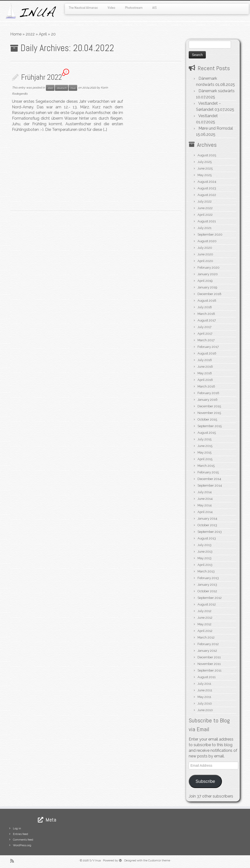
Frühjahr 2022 (42, 77)
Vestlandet (208, 116)
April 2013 (205, 565)
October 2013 (207, 525)
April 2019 (205, 281)
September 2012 (210, 598)
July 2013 (204, 545)
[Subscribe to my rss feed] (14, 861)
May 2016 (205, 373)
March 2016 (206, 386)
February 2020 (208, 268)
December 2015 (209, 406)
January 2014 (207, 519)
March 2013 (206, 571)
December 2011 (209, 657)
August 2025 (207, 155)
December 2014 (209, 479)
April (43, 34)
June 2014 (205, 499)
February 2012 (208, 644)
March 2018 (206, 314)
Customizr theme (159, 861)
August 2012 (207, 604)
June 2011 (205, 690)
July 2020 (205, 248)
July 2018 (205, 307)
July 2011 (204, 684)
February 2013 (208, 578)
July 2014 (205, 492)
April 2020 (205, 261)
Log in (17, 828)
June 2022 (205, 208)
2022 (30, 34)
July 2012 (204, 611)
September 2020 (210, 234)
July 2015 (204, 439)
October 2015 (207, 419)
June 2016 (205, 367)
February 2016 (208, 393)
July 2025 (205, 162)
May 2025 (205, 175)
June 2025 (205, 168)
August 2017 (207, 320)
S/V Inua (95, 861)
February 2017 (208, 347)
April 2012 (205, 631)
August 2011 (207, 677)
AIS (155, 8)
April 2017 (205, 334)
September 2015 (210, 426)
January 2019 (207, 287)
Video (111, 8)
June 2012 (205, 618)
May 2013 (204, 558)
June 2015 (205, 446)
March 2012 (206, 637)
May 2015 (204, 452)
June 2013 (205, 552)
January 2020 (208, 274)
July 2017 (204, 327)
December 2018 (209, 294)
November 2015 (209, 413)
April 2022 (205, 215)
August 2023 (207, 188)
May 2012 (204, 624)
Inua (73, 88)
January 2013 (207, 585)
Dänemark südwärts (217, 91)
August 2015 (207, 433)
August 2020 (207, 241)
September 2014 (210, 485)
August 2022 (207, 195)
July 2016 (205, 360)
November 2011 (209, 664)
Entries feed (21, 834)
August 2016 (207, 353)
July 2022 (205, 201)
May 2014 (205, 505)
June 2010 (205, 710)
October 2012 (207, 591)
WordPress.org (22, 845)
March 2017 (206, 340)
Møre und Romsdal (216, 128)
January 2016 (208, 400)
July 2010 (205, 703)
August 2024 (207, 182)
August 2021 (207, 221)
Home (16, 34)
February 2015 (208, 472)
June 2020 (205, 254)
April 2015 (205, 459)
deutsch (62, 88)
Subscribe (205, 781)
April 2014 (205, 512)
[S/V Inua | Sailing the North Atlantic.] (29, 11)
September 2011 (209, 670)
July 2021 (204, 228)
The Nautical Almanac (83, 8)
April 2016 (205, 380)
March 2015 (206, 466)
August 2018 (207, 301)
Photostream (134, 8)
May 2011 (204, 697)
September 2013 (210, 532)
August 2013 (207, 538)
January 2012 (207, 651)
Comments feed (23, 840)
